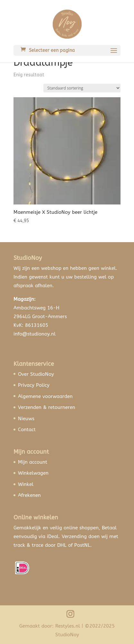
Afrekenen (29, 495)
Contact (27, 430)
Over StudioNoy (36, 374)
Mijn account (33, 462)
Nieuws (26, 419)
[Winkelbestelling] (82, 88)
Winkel (26, 484)
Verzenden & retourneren (47, 407)
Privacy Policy (34, 385)
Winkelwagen (33, 473)
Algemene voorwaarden (45, 396)
